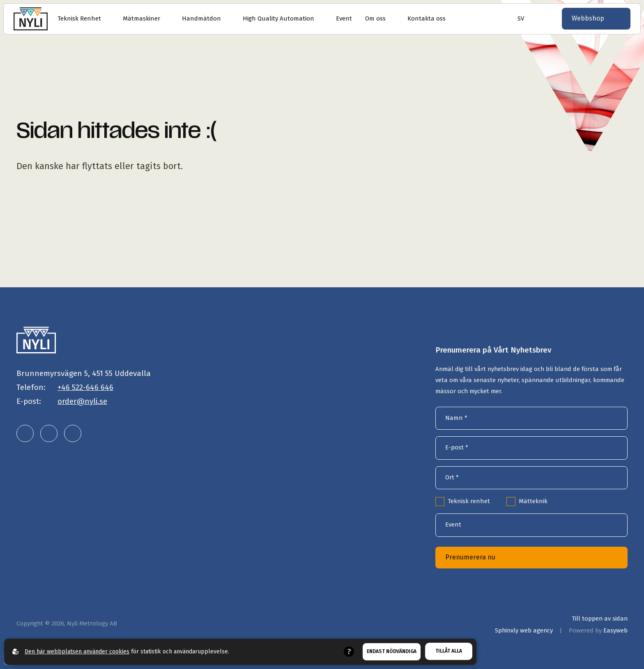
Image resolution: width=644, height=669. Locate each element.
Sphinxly (524, 630)
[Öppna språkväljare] (518, 19)
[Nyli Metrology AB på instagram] (49, 433)
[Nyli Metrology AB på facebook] (73, 433)
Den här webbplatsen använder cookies (77, 652)
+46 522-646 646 (85, 387)
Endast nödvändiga (392, 651)
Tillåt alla (449, 651)
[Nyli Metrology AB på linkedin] (25, 433)
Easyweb (615, 630)
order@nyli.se (82, 401)
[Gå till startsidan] (31, 19)
